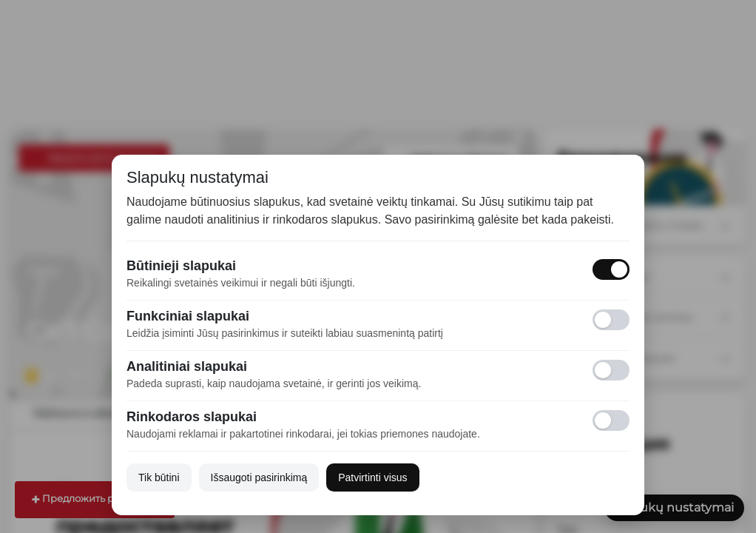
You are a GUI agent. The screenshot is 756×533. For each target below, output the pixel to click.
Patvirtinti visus (372, 477)
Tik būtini (159, 477)
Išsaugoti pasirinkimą (259, 477)
